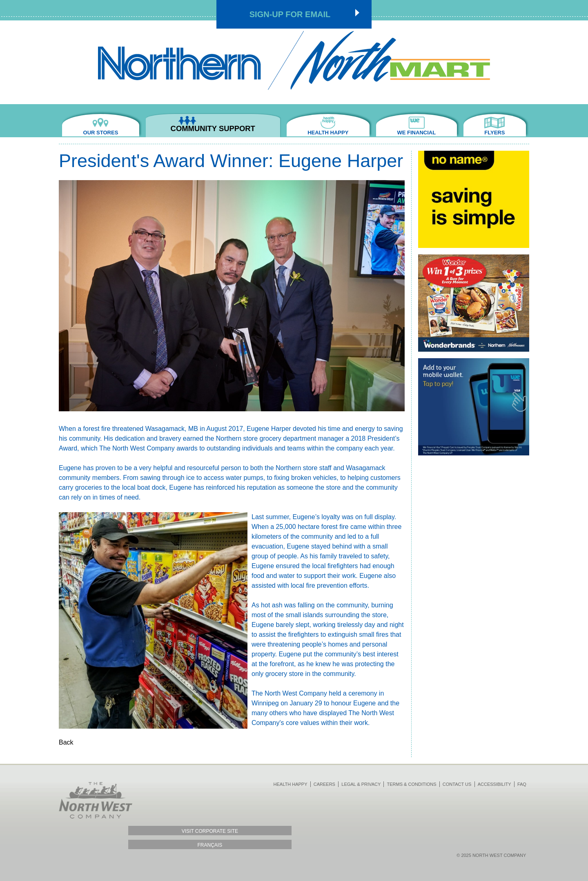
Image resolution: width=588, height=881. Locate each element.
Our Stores (104, 133)
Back (66, 742)
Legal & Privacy (361, 783)
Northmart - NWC (294, 60)
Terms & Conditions (412, 783)
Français (96, 844)
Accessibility (494, 783)
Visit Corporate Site (96, 831)
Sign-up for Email (290, 14)
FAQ (522, 783)
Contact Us (457, 783)
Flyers (491, 133)
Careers (324, 783)
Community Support (206, 133)
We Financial (407, 133)
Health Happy (312, 133)
